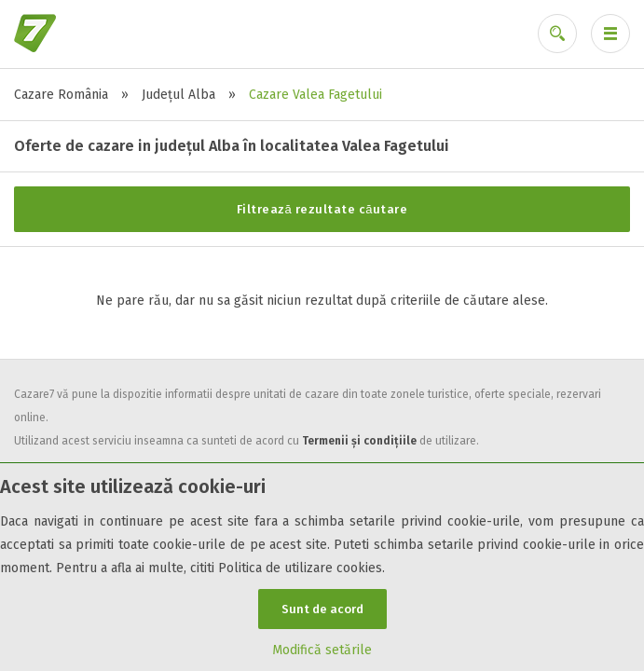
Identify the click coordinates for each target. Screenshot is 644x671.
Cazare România (61, 95)
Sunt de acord (322, 609)
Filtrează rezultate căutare (322, 209)
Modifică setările (322, 650)
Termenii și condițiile (359, 441)
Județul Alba (178, 95)
